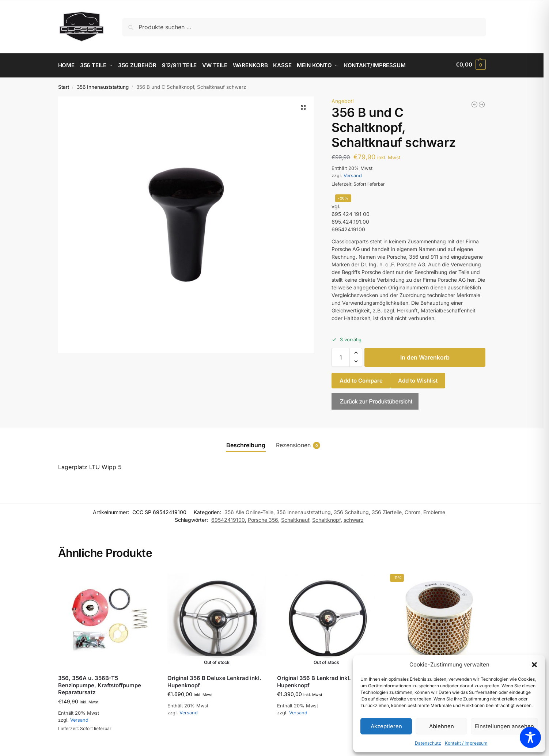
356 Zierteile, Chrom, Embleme (408, 511)
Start (64, 85)
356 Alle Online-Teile (249, 511)
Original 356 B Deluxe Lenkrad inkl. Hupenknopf (214, 680)
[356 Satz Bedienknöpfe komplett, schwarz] (474, 103)
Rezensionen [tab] (298, 443)
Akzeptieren (386, 726)
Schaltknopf (326, 518)
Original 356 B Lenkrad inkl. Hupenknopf (314, 680)
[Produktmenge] (341, 356)
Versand (353, 173)
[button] (534, 665)
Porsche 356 (263, 518)
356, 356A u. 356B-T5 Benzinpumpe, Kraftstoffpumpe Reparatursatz (100, 683)
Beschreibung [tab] (246, 443)
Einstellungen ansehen (504, 726)
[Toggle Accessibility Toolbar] (530, 737)
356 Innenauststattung (103, 85)
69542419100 (228, 518)
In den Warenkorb (425, 356)
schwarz (354, 518)
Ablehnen (442, 726)
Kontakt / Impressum (466, 743)
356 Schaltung (351, 511)
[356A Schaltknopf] (482, 103)
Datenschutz (428, 743)
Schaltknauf (295, 518)
